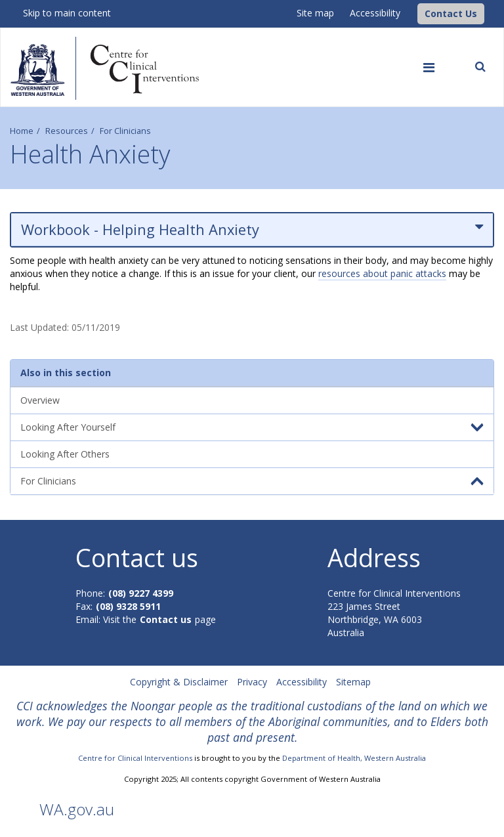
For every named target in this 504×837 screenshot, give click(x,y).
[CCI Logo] (414, 13)
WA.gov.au (77, 809)
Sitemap (353, 682)
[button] (451, 14)
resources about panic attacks (382, 273)
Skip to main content (67, 13)
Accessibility (375, 13)
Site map (315, 13)
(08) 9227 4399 (141, 593)
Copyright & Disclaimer (179, 682)
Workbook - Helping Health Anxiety (252, 229)
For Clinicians (125, 131)
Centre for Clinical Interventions (135, 758)
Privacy (252, 682)
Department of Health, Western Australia (354, 758)
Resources (67, 131)
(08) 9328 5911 (128, 606)
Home (22, 131)
